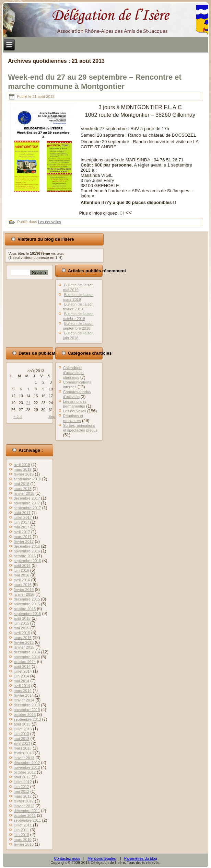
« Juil (18, 416)
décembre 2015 (27, 599)
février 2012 (24, 801)
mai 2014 (21, 681)
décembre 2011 (27, 811)
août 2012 (22, 777)
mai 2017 (21, 527)
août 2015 (22, 618)
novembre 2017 (27, 503)
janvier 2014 (24, 700)
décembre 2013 (27, 705)
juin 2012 (21, 787)
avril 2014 (22, 686)
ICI (121, 213)
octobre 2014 (25, 662)
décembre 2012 (27, 763)
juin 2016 (21, 570)
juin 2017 (21, 522)
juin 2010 (21, 835)
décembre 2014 (27, 652)
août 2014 (22, 666)
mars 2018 (23, 489)
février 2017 (24, 541)
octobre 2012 (25, 772)
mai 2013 (21, 739)
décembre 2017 (27, 498)
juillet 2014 (23, 671)
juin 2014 (21, 676)
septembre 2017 (27, 508)
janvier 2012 (24, 806)
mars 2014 (23, 690)
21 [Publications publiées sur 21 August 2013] (28, 403)
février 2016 (24, 590)
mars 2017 (23, 537)
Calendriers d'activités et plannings (73, 373)
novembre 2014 (27, 657)
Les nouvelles (50, 222)
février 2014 (24, 695)
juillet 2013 (23, 729)
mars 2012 (23, 796)
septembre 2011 (27, 820)
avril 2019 (22, 465)
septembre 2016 (27, 561)
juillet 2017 (23, 517)
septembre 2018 (27, 479)
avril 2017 (22, 532)
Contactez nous (67, 858)
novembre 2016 (27, 551)
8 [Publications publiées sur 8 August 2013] (36, 389)
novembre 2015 (27, 604)
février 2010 (24, 844)
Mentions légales (102, 858)
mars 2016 (23, 585)
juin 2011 (21, 830)
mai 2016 (21, 575)
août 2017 (22, 513)
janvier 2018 (24, 493)
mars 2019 (23, 469)
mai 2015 (21, 628)
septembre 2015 (27, 614)
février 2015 (24, 642)
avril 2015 (22, 633)
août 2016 (22, 566)
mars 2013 (23, 748)
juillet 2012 (23, 782)
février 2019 (24, 474)
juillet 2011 (23, 825)
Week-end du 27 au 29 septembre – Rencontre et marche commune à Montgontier (95, 82)
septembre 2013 (27, 719)
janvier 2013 (24, 758)
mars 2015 (23, 638)
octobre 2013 (25, 715)
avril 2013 (22, 743)
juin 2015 (21, 623)
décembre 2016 (27, 546)
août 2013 (22, 724)
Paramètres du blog (141, 858)
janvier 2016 (24, 594)
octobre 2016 (25, 556)
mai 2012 (21, 791)
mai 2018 (21, 484)
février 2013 (24, 753)
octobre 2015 (25, 609)
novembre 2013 (27, 710)
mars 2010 (23, 840)
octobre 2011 (25, 815)
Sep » (53, 416)
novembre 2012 (27, 767)
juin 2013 (21, 734)
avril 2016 (22, 580)
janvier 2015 (24, 647)
